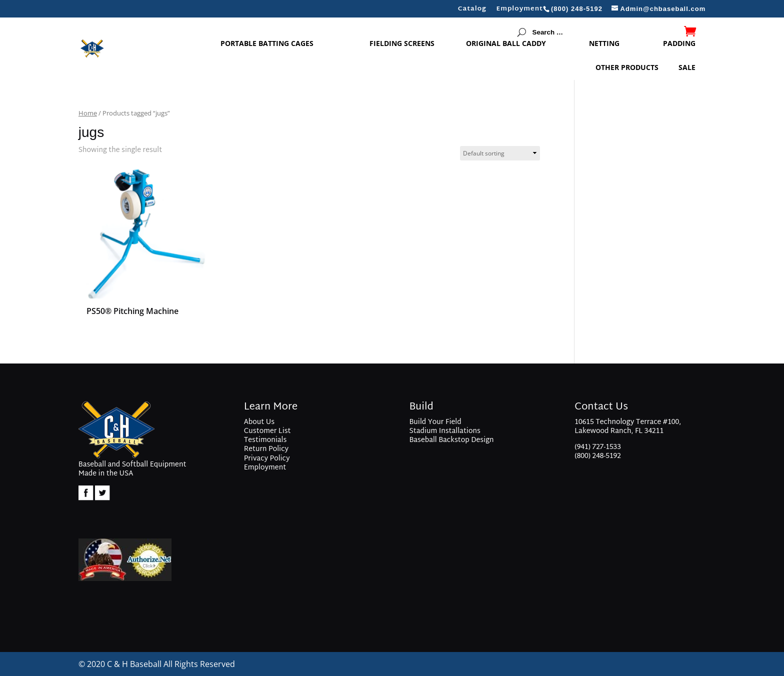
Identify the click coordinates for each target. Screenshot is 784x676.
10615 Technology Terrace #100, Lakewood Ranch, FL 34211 (628, 428)
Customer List (267, 431)
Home (88, 113)
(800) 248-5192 (598, 456)
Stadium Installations (444, 431)
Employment (519, 10)
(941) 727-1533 (598, 447)
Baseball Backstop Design (451, 440)
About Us (259, 422)
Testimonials (265, 440)
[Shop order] (500, 153)
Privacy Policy (267, 459)
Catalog (472, 10)
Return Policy (266, 449)
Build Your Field (435, 422)
